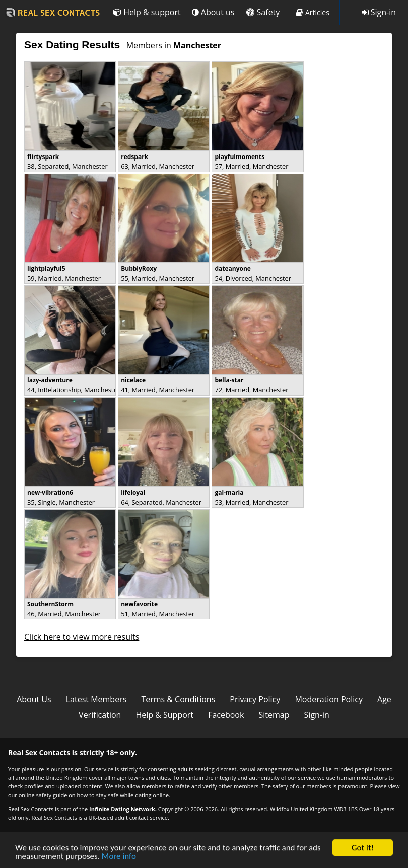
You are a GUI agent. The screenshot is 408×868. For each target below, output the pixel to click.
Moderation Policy (329, 699)
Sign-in (379, 12)
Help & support (147, 12)
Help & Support (164, 715)
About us (213, 12)
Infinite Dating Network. (123, 809)
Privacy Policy (255, 699)
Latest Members (96, 699)
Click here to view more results (82, 637)
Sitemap (274, 715)
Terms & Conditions (178, 699)
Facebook (226, 715)
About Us (34, 699)
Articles (313, 12)
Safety (263, 12)
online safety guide (43, 795)
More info (119, 861)
